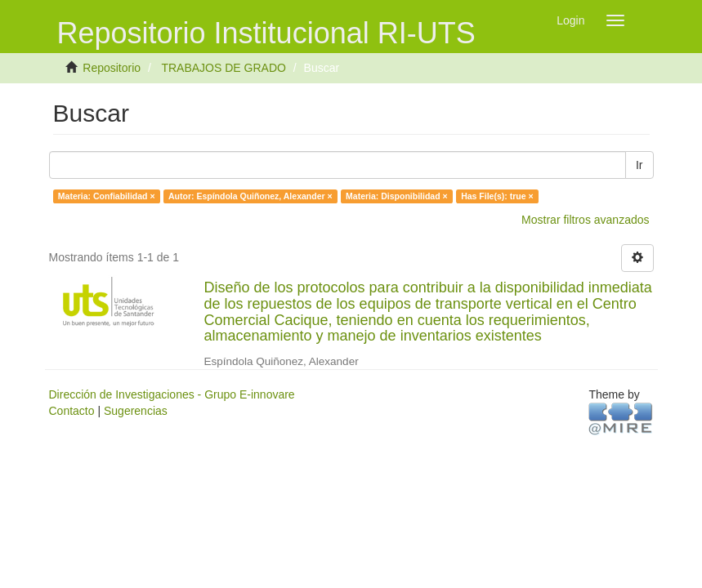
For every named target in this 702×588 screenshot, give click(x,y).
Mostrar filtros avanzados (585, 220)
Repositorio (112, 68)
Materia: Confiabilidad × (107, 196)
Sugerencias (136, 411)
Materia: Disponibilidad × (397, 196)
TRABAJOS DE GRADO (223, 68)
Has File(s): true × (497, 196)
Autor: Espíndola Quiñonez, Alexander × (250, 196)
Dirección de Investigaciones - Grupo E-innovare (172, 394)
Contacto (72, 411)
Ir (639, 165)
